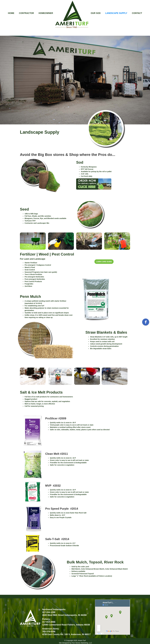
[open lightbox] (101, 186)
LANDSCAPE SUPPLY (116, 13)
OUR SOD (96, 13)
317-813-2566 (49, 622)
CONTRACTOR (26, 13)
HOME (11, 13)
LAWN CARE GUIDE (104, 262)
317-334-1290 (49, 612)
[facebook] (146, 322)
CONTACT (137, 13)
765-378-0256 (49, 632)
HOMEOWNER (46, 13)
